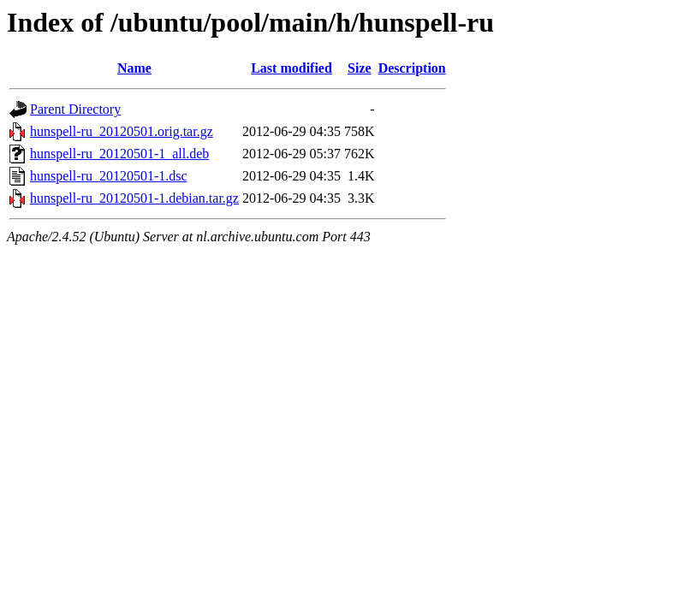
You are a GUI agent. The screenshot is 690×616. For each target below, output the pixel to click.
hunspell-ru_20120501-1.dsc (109, 176)
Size (360, 68)
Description (412, 68)
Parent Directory (75, 109)
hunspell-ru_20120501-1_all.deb (119, 154)
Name (134, 68)
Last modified (291, 68)
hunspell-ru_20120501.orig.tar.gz (122, 131)
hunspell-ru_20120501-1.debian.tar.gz (134, 198)
